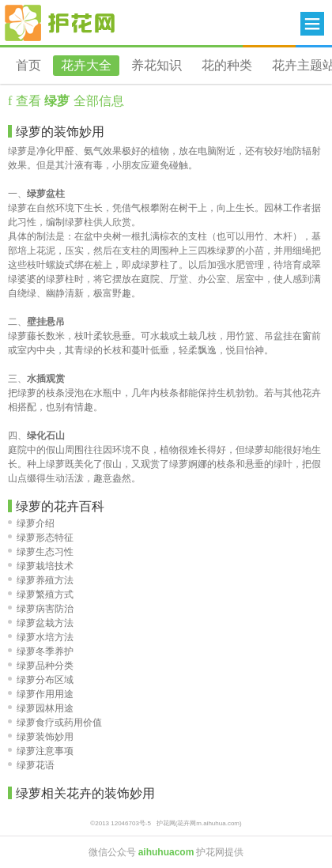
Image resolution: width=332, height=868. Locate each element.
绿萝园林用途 (41, 708)
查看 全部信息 (68, 101)
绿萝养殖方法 (41, 580)
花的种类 (227, 65)
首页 (28, 65)
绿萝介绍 (31, 523)
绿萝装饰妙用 (41, 737)
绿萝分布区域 (41, 680)
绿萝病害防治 (41, 609)
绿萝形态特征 (41, 538)
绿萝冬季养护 (41, 651)
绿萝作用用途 (41, 694)
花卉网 (60, 23)
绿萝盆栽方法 (41, 623)
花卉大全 (86, 65)
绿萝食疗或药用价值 (55, 723)
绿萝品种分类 (41, 666)
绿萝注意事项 (41, 751)
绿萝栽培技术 (41, 566)
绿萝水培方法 (41, 637)
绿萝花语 (31, 765)
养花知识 (157, 65)
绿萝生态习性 (41, 552)
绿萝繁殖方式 (41, 594)
